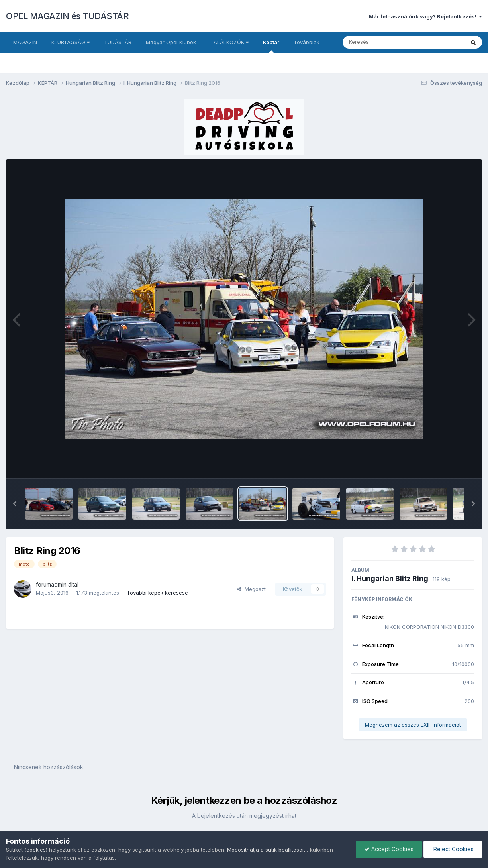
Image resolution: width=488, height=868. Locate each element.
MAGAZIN (25, 42)
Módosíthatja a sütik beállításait (266, 850)
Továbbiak (307, 42)
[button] (15, 504)
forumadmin (51, 584)
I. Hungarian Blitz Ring (390, 578)
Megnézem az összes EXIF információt (413, 725)
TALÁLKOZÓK (229, 42)
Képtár (271, 46)
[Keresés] (382, 42)
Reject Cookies (453, 849)
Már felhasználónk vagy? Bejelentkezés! (425, 16)
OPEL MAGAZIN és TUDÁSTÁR (67, 16)
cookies (36, 850)
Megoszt (251, 589)
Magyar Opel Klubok (171, 42)
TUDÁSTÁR (118, 42)
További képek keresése (157, 593)
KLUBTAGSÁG (71, 42)
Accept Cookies (389, 849)
